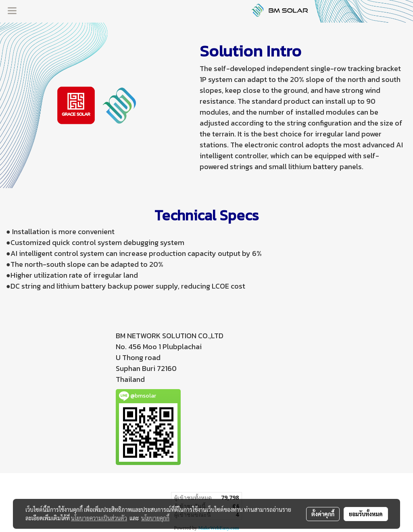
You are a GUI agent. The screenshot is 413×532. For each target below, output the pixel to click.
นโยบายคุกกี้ (155, 518)
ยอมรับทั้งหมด (366, 514)
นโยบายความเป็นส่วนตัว (99, 518)
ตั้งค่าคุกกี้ (323, 514)
